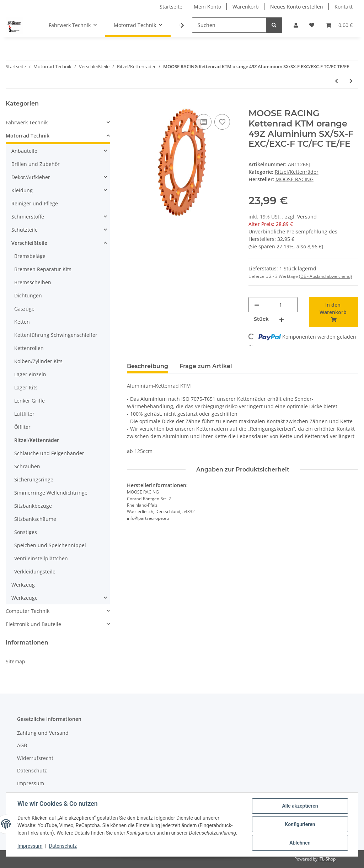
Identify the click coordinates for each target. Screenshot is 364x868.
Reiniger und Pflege (35, 203)
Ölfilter (22, 427)
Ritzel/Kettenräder (297, 172)
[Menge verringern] (257, 305)
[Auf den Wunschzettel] (222, 122)
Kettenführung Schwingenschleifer (56, 335)
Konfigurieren (300, 824)
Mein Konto (207, 7)
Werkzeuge (25, 598)
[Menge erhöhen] (282, 319)
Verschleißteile (29, 243)
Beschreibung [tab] (148, 366)
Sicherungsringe (34, 479)
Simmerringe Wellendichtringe (51, 493)
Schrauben (27, 466)
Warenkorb (246, 7)
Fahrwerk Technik (27, 122)
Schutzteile (25, 230)
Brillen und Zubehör (36, 164)
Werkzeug (23, 585)
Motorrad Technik (28, 136)
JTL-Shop (327, 859)
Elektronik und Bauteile (33, 624)
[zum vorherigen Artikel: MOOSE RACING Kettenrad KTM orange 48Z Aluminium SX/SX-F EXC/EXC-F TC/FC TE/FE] (336, 81)
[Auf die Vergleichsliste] (204, 122)
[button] (296, 25)
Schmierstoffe (28, 217)
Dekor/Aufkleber (31, 177)
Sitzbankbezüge (33, 506)
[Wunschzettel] (312, 25)
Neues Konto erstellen (297, 7)
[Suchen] (229, 25)
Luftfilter (24, 414)
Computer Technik (28, 611)
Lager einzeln (30, 374)
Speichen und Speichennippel (50, 545)
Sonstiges (26, 532)
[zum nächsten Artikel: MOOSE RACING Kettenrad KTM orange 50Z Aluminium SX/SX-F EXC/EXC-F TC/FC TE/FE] (351, 81)
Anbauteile (24, 151)
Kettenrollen (29, 348)
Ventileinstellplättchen (41, 558)
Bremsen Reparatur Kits (43, 269)
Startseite (171, 7)
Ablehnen (300, 843)
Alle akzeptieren (300, 806)
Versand (307, 217)
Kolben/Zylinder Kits (38, 361)
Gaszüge (24, 309)
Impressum (31, 783)
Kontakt (344, 7)
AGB (22, 745)
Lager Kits (26, 387)
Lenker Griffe (30, 401)
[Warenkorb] (339, 25)
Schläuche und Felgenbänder (49, 453)
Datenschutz (32, 770)
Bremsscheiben (33, 282)
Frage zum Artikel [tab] (206, 366)
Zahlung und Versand (43, 733)
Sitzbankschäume (35, 519)
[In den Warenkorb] (133, 104)
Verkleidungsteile (35, 572)
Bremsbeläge (30, 256)
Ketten (22, 322)
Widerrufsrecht (35, 758)
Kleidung (22, 190)
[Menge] (281, 305)
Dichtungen (28, 295)
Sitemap (15, 661)
